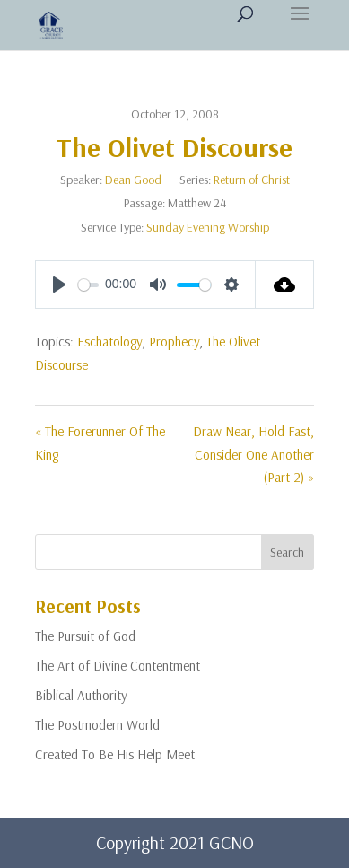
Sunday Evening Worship (208, 227)
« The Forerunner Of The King (100, 443)
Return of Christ (252, 180)
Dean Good (133, 180)
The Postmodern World (97, 725)
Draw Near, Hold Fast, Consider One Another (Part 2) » (253, 454)
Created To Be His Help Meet (115, 754)
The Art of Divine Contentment (118, 666)
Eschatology (109, 342)
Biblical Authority (81, 695)
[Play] (59, 285)
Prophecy (174, 342)
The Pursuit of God (85, 636)
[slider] (88, 285)
